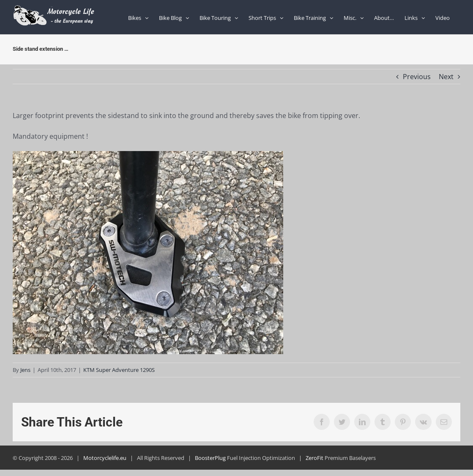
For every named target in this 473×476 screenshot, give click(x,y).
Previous (417, 77)
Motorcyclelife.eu (105, 458)
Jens (25, 370)
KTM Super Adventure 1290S (119, 370)
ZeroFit (314, 458)
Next (446, 77)
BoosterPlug (210, 458)
